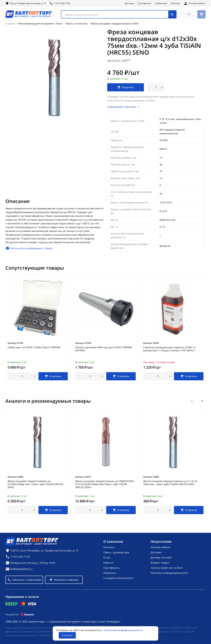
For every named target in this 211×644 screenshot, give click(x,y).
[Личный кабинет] (195, 3)
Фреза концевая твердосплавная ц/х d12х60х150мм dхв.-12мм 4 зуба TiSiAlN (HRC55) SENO (35, 486)
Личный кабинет (161, 547)
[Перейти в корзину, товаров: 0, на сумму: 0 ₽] (193, 15)
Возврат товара (160, 563)
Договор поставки (161, 557)
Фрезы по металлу (77, 25)
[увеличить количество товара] (162, 89)
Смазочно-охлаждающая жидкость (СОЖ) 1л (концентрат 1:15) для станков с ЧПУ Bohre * (169, 350)
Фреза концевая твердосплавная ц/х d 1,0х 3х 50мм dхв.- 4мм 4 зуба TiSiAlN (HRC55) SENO (170, 484)
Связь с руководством (116, 552)
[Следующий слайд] (202, 402)
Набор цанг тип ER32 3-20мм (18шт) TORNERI (34, 349)
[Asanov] (27, 614)
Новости (108, 563)
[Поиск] (172, 15)
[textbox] (117, 16)
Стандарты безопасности (118, 578)
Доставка (130, 3)
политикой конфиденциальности (123, 630)
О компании (161, 3)
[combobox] (119, 15)
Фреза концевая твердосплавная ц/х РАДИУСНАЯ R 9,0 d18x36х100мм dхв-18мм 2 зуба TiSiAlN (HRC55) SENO (104, 486)
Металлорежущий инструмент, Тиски (40, 25)
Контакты (175, 3)
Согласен (67, 635)
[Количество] (156, 89)
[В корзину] (53, 378)
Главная (10, 25)
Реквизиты (110, 573)
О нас (107, 557)
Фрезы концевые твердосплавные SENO (115, 25)
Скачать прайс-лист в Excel (167, 568)
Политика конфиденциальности (169, 573)
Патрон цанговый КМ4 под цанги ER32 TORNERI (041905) (104, 350)
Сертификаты (145, 3)
